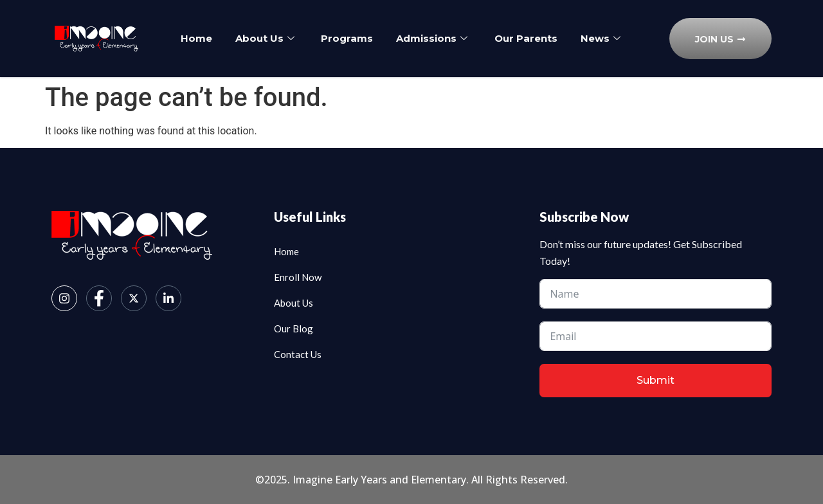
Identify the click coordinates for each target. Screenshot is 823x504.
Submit (656, 380)
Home (227, 33)
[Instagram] (64, 298)
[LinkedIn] (168, 298)
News (401, 44)
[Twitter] (134, 298)
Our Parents (562, 33)
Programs (380, 33)
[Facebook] (99, 298)
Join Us (720, 39)
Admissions (466, 33)
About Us (296, 33)
